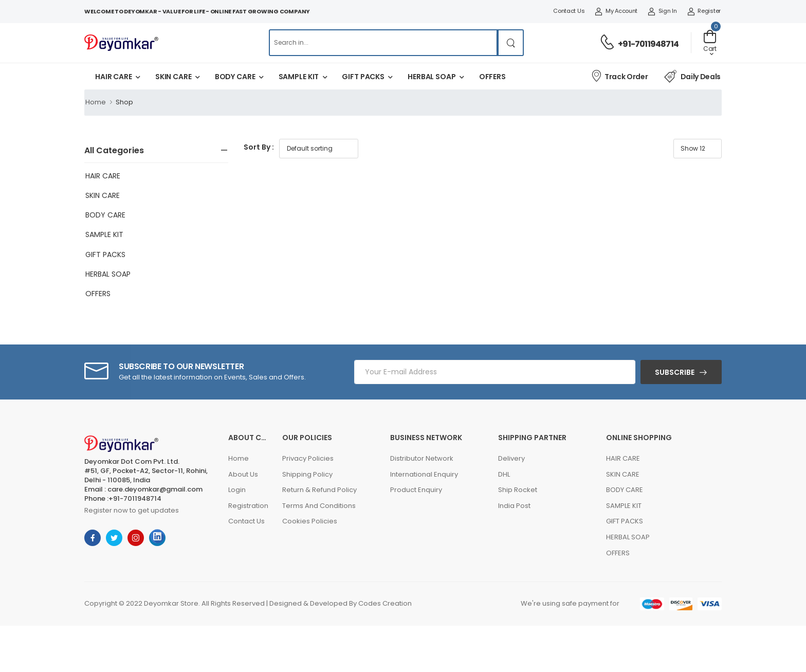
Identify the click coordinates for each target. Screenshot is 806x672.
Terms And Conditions (319, 506)
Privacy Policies (308, 458)
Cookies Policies (310, 521)
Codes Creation (385, 603)
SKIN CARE (173, 77)
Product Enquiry (416, 490)
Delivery (511, 458)
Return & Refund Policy (319, 490)
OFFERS (492, 77)
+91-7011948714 (648, 44)
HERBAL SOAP (432, 77)
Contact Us (569, 11)
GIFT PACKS (363, 77)
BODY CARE (235, 77)
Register (704, 11)
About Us (243, 474)
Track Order (619, 76)
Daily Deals (692, 77)
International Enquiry (424, 474)
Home (96, 102)
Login (237, 490)
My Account (616, 11)
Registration (248, 506)
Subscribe (675, 372)
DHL (504, 474)
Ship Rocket (518, 490)
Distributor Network (422, 458)
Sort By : (259, 147)
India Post (514, 506)
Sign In (662, 11)
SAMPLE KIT (299, 77)
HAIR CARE (114, 77)
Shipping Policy (307, 474)
